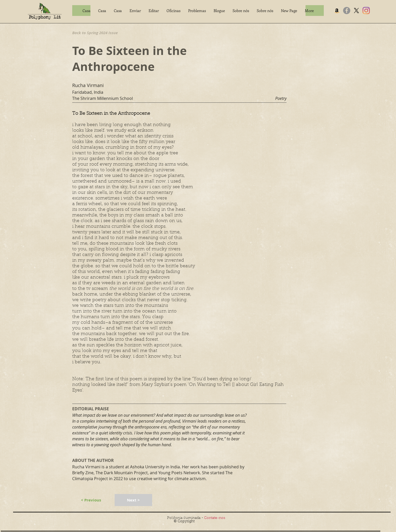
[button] (135, 11)
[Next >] (133, 500)
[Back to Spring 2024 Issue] (97, 33)
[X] (356, 11)
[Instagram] (366, 11)
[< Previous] (91, 500)
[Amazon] (337, 11)
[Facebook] (347, 11)
